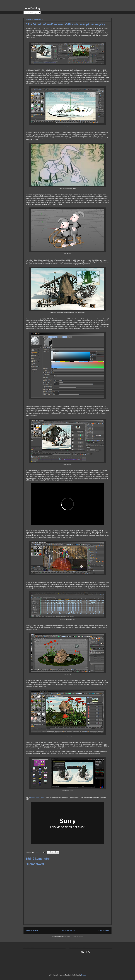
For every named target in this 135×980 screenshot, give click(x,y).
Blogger (83, 975)
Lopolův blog (32, 8)
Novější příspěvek (32, 930)
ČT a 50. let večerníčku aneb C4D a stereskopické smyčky (65, 24)
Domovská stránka (68, 930)
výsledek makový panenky (38, 797)
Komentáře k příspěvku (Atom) (74, 936)
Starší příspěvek (104, 930)
